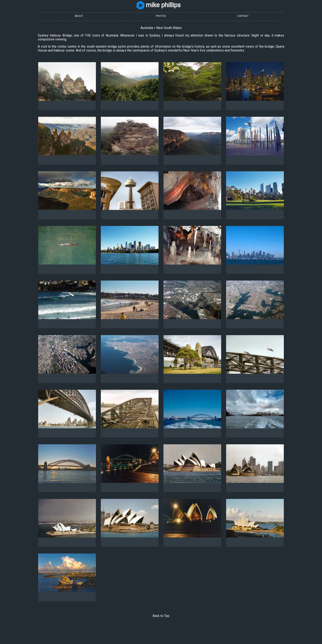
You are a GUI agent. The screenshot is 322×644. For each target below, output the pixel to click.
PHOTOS (161, 16)
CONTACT (243, 16)
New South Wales (169, 28)
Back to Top (161, 616)
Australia (147, 28)
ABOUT (79, 16)
